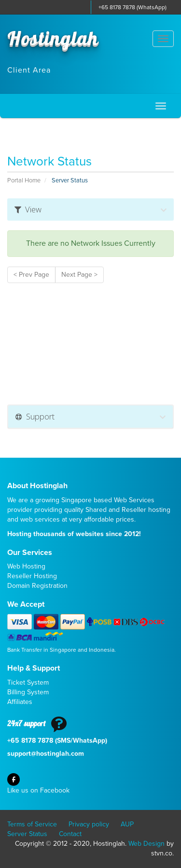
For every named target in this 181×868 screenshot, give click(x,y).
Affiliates (20, 702)
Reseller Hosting (32, 576)
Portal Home (24, 180)
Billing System (28, 692)
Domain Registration (37, 586)
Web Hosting (26, 566)
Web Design (146, 844)
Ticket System (28, 682)
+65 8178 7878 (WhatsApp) (132, 7)
